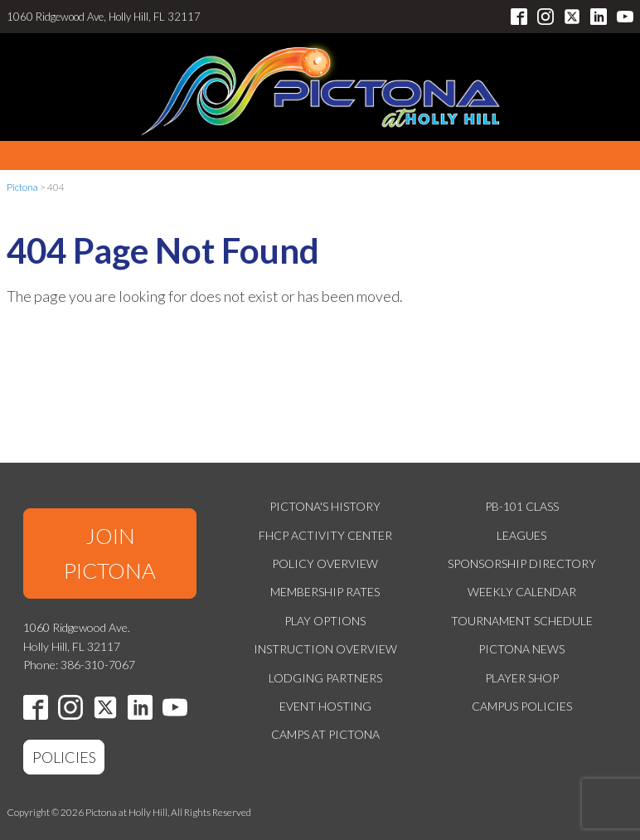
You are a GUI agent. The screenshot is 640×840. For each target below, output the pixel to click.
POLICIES (64, 757)
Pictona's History (325, 506)
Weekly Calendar (522, 592)
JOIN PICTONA (110, 553)
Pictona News (521, 649)
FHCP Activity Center (325, 535)
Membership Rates (325, 592)
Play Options (325, 621)
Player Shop (522, 678)
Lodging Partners (325, 678)
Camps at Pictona (325, 734)
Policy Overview (325, 563)
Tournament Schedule (522, 621)
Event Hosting (325, 706)
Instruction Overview (325, 649)
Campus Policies (522, 706)
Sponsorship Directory (522, 563)
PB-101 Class (522, 506)
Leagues (521, 535)
